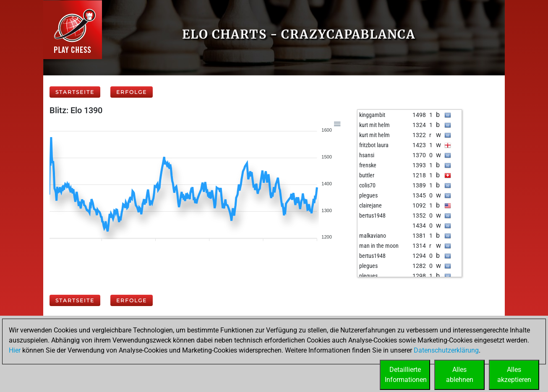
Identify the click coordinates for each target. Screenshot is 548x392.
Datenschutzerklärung (446, 350)
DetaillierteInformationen (406, 375)
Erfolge (132, 92)
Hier (15, 350)
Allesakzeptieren (514, 375)
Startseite (75, 92)
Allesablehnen (460, 375)
